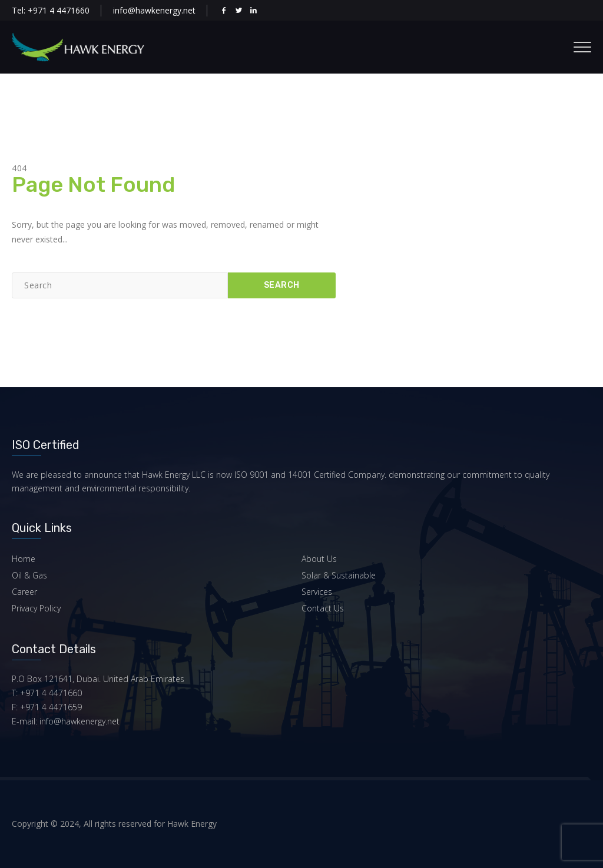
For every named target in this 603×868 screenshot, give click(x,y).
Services (317, 592)
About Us (319, 559)
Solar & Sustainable (339, 575)
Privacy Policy (36, 608)
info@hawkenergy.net (154, 10)
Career (24, 592)
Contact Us (323, 608)
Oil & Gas (29, 575)
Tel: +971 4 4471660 (51, 10)
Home (24, 559)
